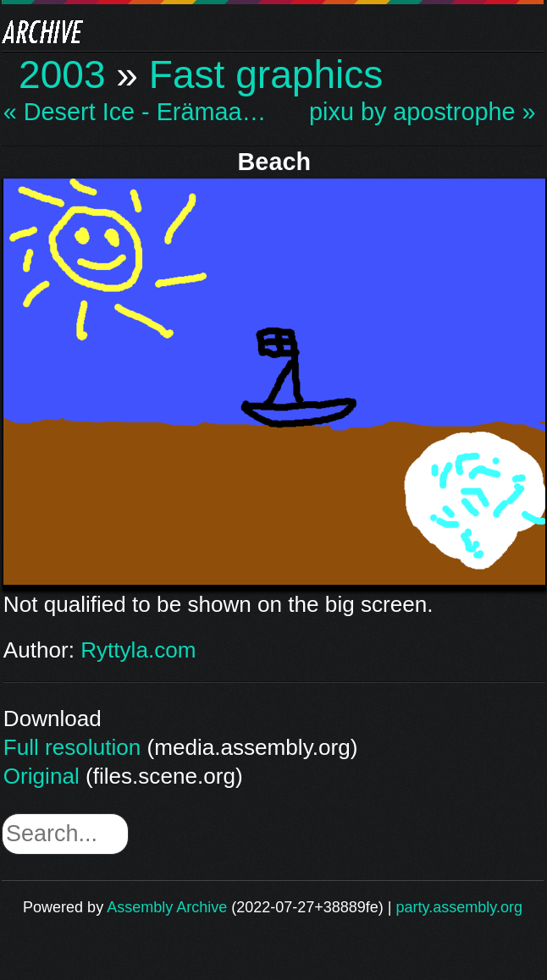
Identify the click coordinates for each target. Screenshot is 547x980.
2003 (62, 74)
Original (41, 776)
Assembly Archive (167, 907)
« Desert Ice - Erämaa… (135, 112)
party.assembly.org (459, 907)
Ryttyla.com (138, 650)
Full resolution (72, 747)
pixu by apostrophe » (422, 112)
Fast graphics (266, 74)
